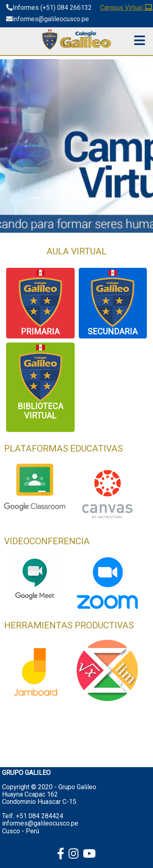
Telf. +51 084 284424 (33, 816)
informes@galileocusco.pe (40, 823)
